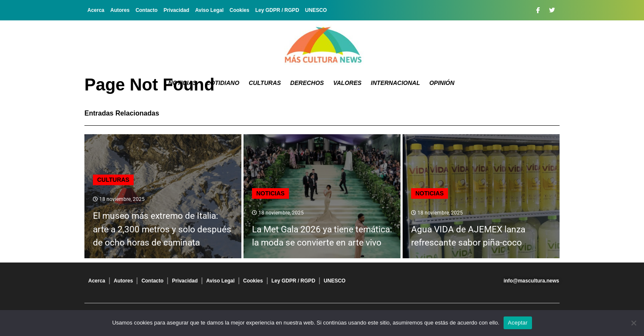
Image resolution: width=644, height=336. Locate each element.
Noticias (183, 83)
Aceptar (518, 323)
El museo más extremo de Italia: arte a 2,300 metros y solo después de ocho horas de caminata (162, 229)
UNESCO (316, 10)
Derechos (307, 83)
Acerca (96, 10)
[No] (633, 323)
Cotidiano (223, 83)
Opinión (442, 83)
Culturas (265, 83)
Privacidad (176, 10)
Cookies (239, 10)
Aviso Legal (209, 10)
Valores (347, 83)
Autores (120, 10)
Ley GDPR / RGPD (277, 10)
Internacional (395, 83)
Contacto (146, 10)
